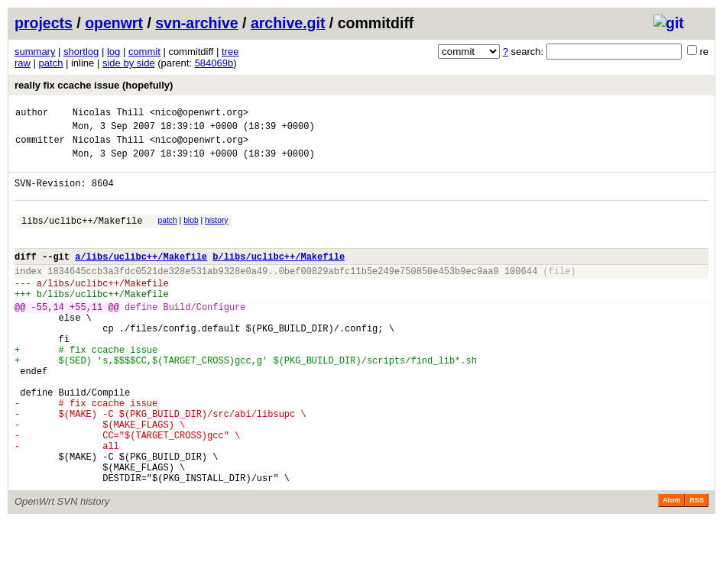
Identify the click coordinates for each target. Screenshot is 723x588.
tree (230, 52)
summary (35, 52)
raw (23, 63)
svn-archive (196, 23)
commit (144, 52)
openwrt (114, 23)
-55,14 (48, 336)
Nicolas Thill (109, 114)
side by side (129, 63)
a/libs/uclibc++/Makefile (141, 277)
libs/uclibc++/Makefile (82, 236)
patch (51, 63)
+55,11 (86, 336)
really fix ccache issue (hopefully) (94, 85)
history (216, 234)
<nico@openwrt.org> (199, 114)
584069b (214, 63)
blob (191, 234)
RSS (697, 567)
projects (44, 23)
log (113, 52)
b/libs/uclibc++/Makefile (279, 277)
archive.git (288, 23)
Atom (671, 567)
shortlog (81, 52)
